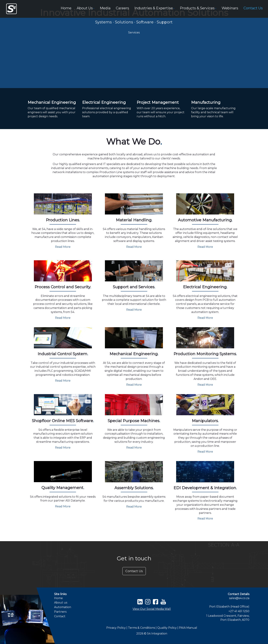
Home (66, 8)
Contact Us (253, 8)
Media (105, 8)
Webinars (230, 8)
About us (61, 603)
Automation (63, 607)
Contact (60, 616)
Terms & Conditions (142, 628)
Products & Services (198, 8)
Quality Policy (167, 628)
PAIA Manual (188, 628)
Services (134, 32)
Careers (122, 8)
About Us (86, 8)
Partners (60, 612)
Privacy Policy (116, 628)
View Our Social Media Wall (152, 609)
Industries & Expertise (154, 8)
